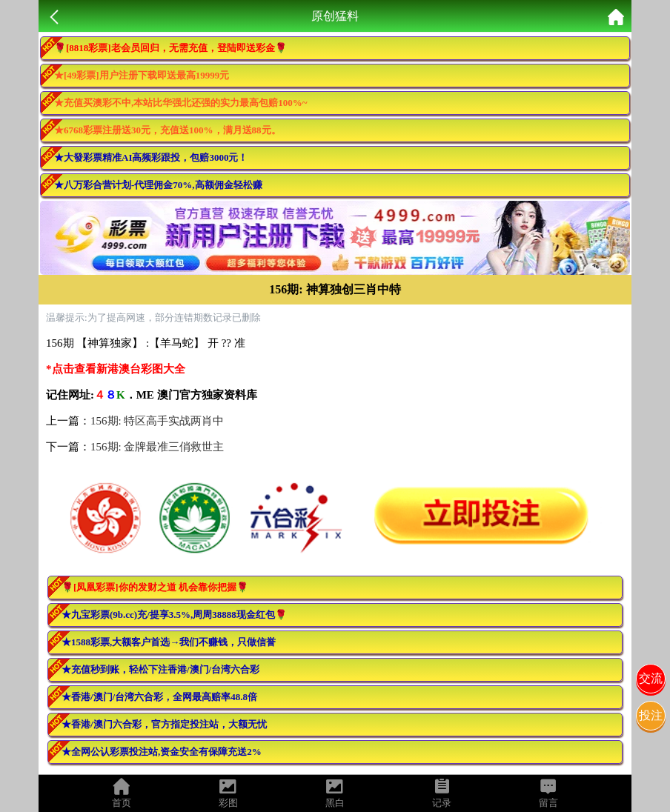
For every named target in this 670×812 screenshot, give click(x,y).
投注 (651, 715)
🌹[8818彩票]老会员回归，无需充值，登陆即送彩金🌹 (170, 48)
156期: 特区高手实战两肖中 (157, 421)
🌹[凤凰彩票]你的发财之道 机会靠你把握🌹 (155, 587)
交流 (651, 678)
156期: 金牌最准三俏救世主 (157, 447)
